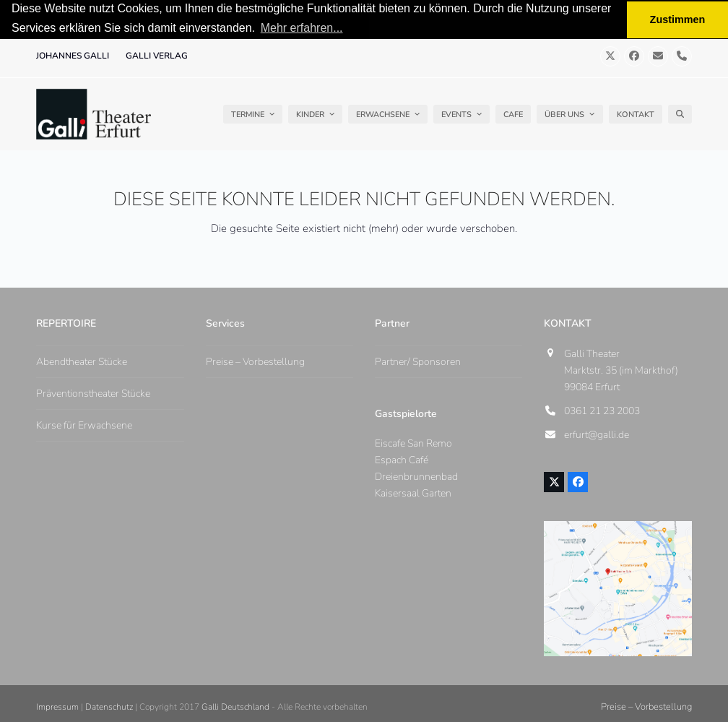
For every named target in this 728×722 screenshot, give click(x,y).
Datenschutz (109, 706)
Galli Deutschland (235, 706)
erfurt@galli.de (597, 434)
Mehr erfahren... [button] (302, 28)
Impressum (57, 706)
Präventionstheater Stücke (93, 393)
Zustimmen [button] (678, 20)
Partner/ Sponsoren (418, 361)
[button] (680, 113)
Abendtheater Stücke (82, 361)
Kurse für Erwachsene (84, 425)
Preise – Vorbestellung (255, 361)
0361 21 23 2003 (602, 410)
